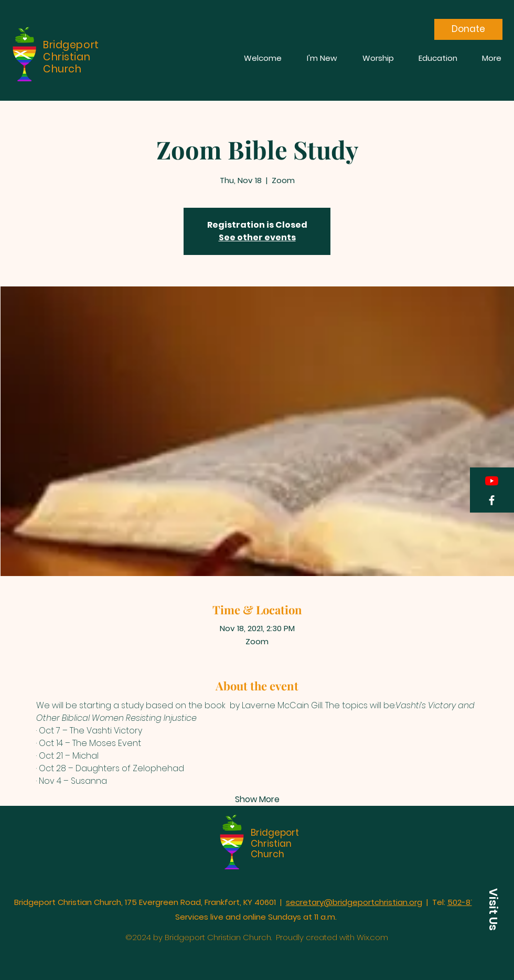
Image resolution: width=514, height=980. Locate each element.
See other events (257, 237)
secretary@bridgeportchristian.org (354, 902)
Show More (257, 800)
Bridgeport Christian (275, 838)
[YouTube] (492, 481)
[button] (493, 909)
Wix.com (372, 937)
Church (267, 854)
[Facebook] (492, 500)
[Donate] (468, 29)
